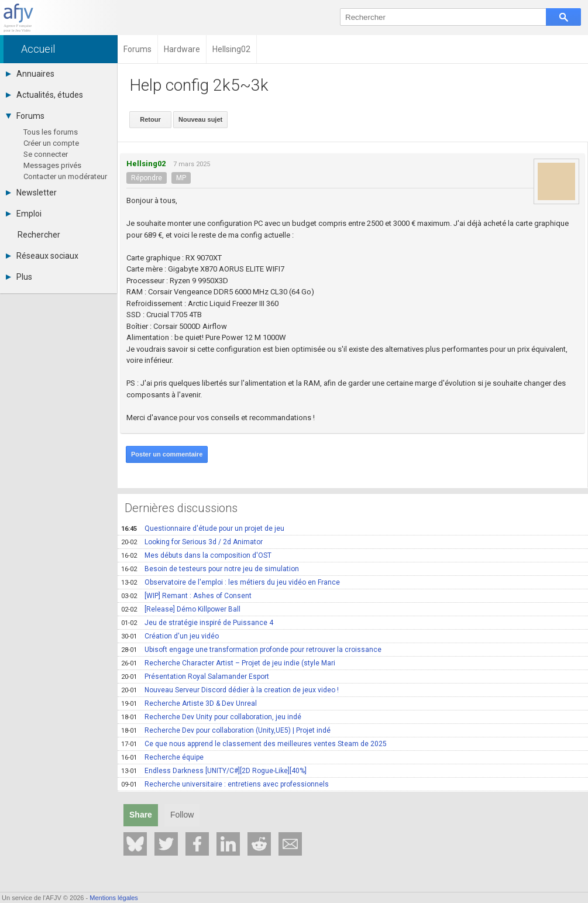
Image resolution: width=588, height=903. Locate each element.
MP (181, 178)
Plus (19, 277)
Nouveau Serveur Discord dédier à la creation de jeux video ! (230, 690)
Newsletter (31, 193)
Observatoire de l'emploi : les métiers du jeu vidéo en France (231, 582)
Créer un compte (51, 143)
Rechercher (39, 235)
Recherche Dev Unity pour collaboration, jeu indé (211, 717)
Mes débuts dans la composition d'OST (196, 555)
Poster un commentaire (167, 454)
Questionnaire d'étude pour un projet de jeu (203, 528)
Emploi (24, 214)
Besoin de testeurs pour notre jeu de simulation (210, 569)
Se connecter (46, 154)
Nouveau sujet (200, 119)
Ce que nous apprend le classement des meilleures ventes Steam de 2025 (254, 744)
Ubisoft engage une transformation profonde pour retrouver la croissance (251, 650)
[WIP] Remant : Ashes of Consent (186, 596)
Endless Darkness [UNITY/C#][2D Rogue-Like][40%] (214, 771)
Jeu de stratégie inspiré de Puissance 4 (197, 623)
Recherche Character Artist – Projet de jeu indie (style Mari (228, 663)
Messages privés (52, 165)
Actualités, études (44, 95)
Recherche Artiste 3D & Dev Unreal (189, 703)
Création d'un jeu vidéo (170, 636)
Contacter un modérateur (65, 176)
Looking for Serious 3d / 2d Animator (192, 542)
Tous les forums (51, 132)
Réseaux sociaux (42, 256)
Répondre (147, 178)
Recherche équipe (162, 757)
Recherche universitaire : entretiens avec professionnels (225, 784)
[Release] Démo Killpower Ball (181, 609)
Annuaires (30, 74)
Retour (150, 119)
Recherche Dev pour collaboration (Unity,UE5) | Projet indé (226, 730)
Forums (25, 116)
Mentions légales (114, 898)
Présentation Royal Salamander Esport (195, 677)
